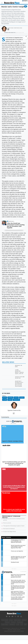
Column (5, 400)
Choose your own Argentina (20, 377)
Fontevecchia (16, 400)
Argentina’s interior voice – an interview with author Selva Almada (19, 384)
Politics (16, 398)
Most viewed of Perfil (14, 572)
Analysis (5, 398)
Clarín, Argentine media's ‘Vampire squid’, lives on (19, 372)
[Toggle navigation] (2, 3)
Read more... (11, 221)
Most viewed (6, 537)
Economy (22, 398)
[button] (26, 6)
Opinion (10, 400)
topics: (4, 396)
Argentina (10, 398)
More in (14, 421)
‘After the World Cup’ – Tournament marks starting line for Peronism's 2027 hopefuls (16, 226)
